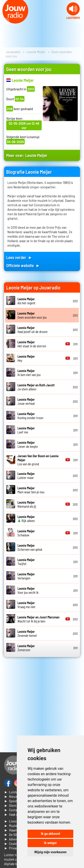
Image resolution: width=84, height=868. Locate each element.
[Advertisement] (42, 705)
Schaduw (26, 533)
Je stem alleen (36, 387)
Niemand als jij (27, 504)
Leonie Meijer (36, 52)
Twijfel (26, 562)
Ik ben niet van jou (29, 373)
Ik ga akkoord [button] (50, 834)
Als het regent (26, 301)
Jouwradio (13, 52)
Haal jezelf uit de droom (32, 330)
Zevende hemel (27, 633)
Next (78, 21)
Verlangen (26, 576)
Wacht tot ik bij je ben (38, 619)
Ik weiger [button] (50, 843)
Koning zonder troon (30, 416)
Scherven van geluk (30, 547)
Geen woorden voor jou (32, 315)
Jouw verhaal (26, 401)
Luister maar (26, 476)
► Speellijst (13, 801)
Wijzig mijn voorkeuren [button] (50, 852)
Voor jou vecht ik (28, 590)
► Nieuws (12, 796)
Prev (6, 21)
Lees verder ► (19, 257)
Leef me (26, 430)
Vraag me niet (26, 605)
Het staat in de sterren (32, 344)
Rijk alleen (26, 519)
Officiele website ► (23, 265)
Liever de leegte (28, 444)
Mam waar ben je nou (31, 490)
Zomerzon (26, 648)
